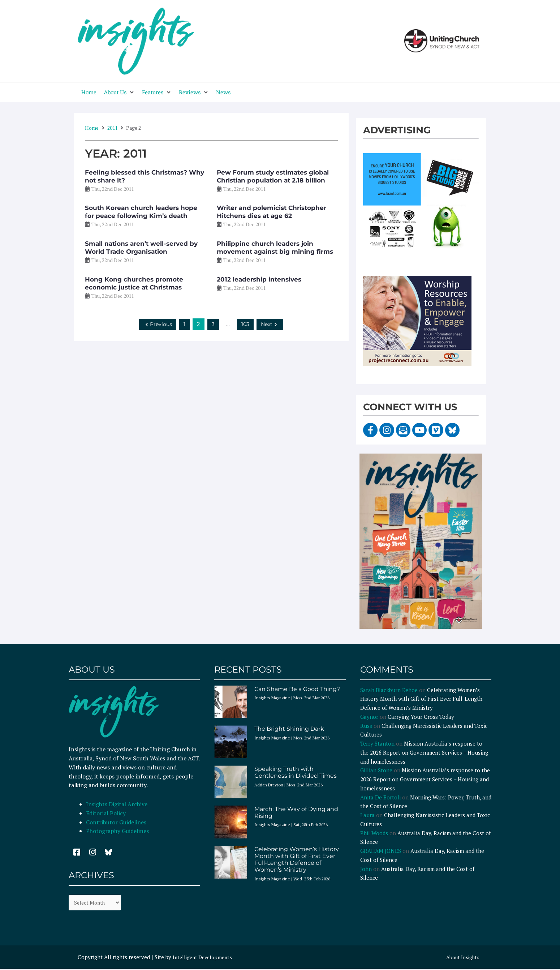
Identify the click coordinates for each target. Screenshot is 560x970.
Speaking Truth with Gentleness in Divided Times (296, 772)
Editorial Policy (107, 813)
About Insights (461, 958)
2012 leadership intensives (259, 279)
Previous (157, 324)
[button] (119, 92)
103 (245, 324)
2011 (112, 128)
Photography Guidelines (117, 831)
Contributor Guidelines (116, 822)
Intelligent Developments (205, 958)
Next (271, 324)
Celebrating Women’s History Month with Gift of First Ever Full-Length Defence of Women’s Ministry (297, 860)
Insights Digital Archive (117, 804)
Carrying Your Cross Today (421, 717)
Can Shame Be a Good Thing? (297, 689)
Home (92, 128)
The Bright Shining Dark (289, 729)
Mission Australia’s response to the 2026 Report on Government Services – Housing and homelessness (424, 752)
